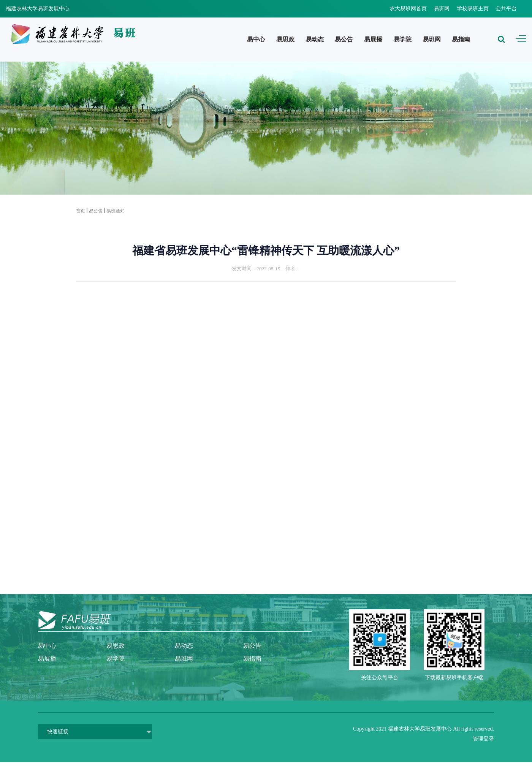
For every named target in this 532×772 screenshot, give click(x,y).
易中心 (256, 39)
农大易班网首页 (408, 9)
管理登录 (483, 739)
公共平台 (506, 9)
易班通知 (116, 211)
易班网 (442, 9)
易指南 (461, 39)
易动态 (315, 39)
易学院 (402, 39)
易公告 (344, 39)
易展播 (373, 39)
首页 (81, 211)
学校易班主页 (473, 9)
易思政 (285, 39)
